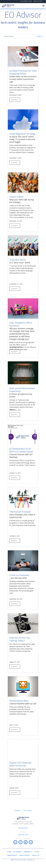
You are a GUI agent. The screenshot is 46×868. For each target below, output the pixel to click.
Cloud (36, 852)
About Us (36, 855)
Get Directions (23, 828)
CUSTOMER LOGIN (26, 1)
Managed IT (28, 852)
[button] (43, 6)
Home (9, 852)
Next (30, 810)
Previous (17, 810)
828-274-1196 (23, 834)
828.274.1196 (38, 1)
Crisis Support (25, 855)
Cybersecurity (12, 855)
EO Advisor (17, 852)
